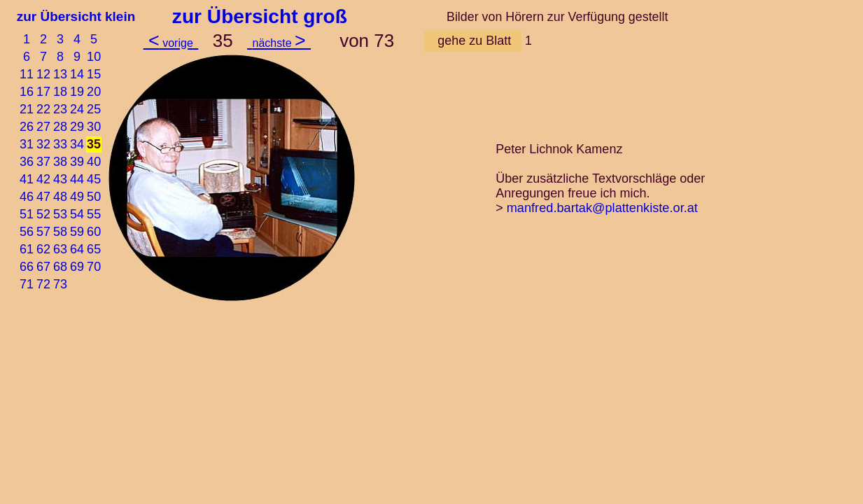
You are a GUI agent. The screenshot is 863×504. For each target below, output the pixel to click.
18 (60, 92)
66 (27, 267)
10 (94, 57)
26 (27, 127)
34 (77, 144)
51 (27, 214)
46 (27, 197)
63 (60, 249)
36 (27, 162)
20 (94, 92)
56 (27, 232)
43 (60, 179)
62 (43, 249)
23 (60, 109)
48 (60, 197)
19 (77, 92)
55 (94, 214)
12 (43, 74)
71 (27, 284)
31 (27, 144)
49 (77, 197)
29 (77, 127)
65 (94, 249)
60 (94, 232)
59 (77, 232)
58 (60, 232)
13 (60, 74)
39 (77, 162)
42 (43, 179)
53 (60, 214)
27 (43, 127)
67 (43, 267)
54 (77, 214)
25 (94, 109)
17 (43, 92)
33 (60, 144)
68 (60, 267)
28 (60, 127)
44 (77, 179)
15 (94, 74)
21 (27, 109)
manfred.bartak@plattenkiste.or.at (602, 208)
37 (43, 162)
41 (27, 179)
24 (77, 109)
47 (43, 197)
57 (43, 232)
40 (94, 162)
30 (94, 127)
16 (27, 92)
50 (94, 197)
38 (60, 162)
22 (43, 109)
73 (60, 284)
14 (77, 74)
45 (94, 179)
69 (77, 267)
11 (27, 74)
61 (27, 249)
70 (94, 267)
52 (43, 214)
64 (77, 249)
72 (43, 284)
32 (43, 144)
